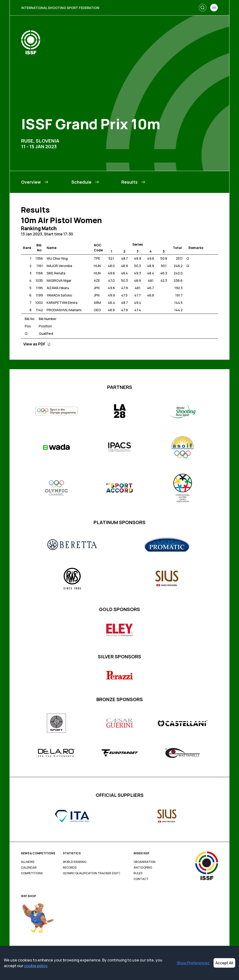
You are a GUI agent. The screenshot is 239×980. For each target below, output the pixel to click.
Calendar (29, 868)
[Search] (203, 8)
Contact (141, 879)
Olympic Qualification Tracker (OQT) (92, 873)
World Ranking (75, 862)
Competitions (32, 873)
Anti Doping (143, 868)
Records (70, 868)
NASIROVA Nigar (59, 280)
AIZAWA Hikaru (58, 288)
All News (28, 862)
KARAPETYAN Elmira (62, 303)
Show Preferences (193, 963)
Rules (138, 873)
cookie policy (36, 966)
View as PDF (37, 344)
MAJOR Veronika (59, 266)
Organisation (144, 862)
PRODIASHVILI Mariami (64, 310)
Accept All (224, 963)
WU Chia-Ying (57, 258)
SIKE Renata (56, 273)
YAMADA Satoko (59, 295)
